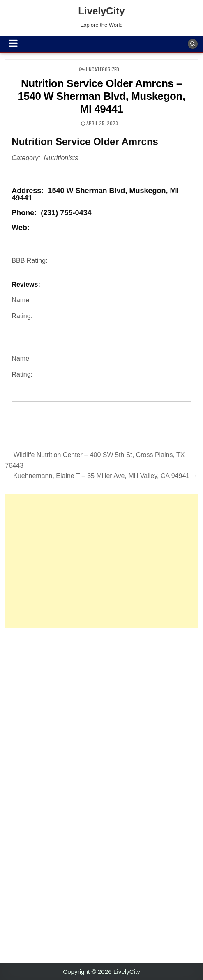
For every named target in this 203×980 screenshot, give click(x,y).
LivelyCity (101, 11)
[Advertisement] (101, 561)
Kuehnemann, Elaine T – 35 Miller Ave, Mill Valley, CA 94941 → (105, 476)
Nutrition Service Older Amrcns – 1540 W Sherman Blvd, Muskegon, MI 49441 (102, 96)
